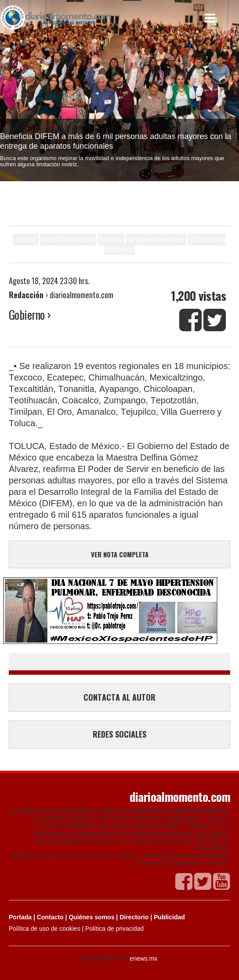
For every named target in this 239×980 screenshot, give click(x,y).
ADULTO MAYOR (68, 240)
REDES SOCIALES (119, 734)
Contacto (50, 917)
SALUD (111, 240)
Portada (20, 917)
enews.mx (143, 958)
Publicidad (169, 917)
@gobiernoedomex (156, 240)
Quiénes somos (91, 917)
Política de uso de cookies (45, 929)
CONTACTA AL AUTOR (119, 697)
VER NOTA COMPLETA (120, 554)
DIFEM (26, 240)
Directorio (134, 917)
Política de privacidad (114, 929)
